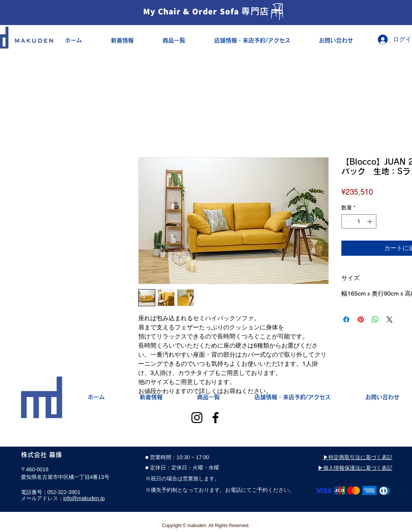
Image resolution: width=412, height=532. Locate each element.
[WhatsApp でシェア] (375, 320)
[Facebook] (215, 418)
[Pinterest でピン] (361, 320)
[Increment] (370, 221)
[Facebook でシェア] (346, 320)
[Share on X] (390, 320)
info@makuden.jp (84, 498)
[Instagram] (197, 418)
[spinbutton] (359, 221)
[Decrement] (347, 221)
